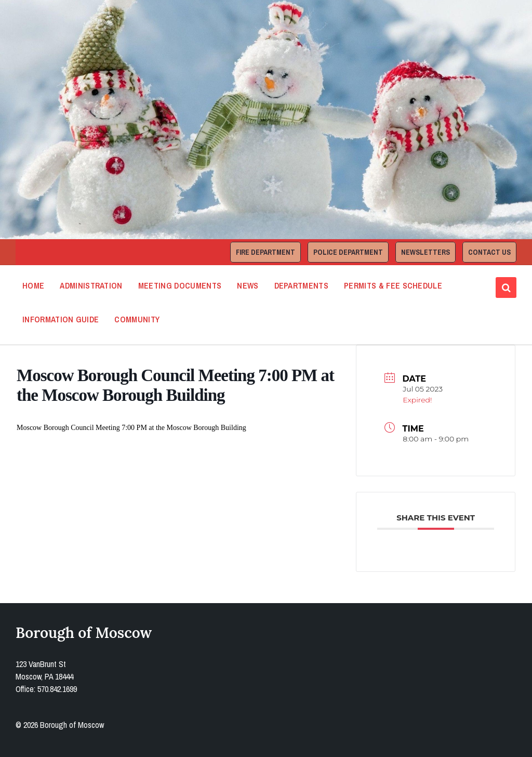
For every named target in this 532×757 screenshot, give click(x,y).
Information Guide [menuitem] (61, 319)
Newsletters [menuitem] (425, 252)
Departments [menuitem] (302, 285)
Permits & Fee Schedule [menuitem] (393, 285)
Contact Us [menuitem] (489, 252)
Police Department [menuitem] (348, 252)
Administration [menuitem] (91, 285)
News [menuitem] (248, 285)
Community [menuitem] (137, 319)
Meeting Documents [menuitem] (180, 285)
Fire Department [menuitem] (265, 252)
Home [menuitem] (33, 285)
